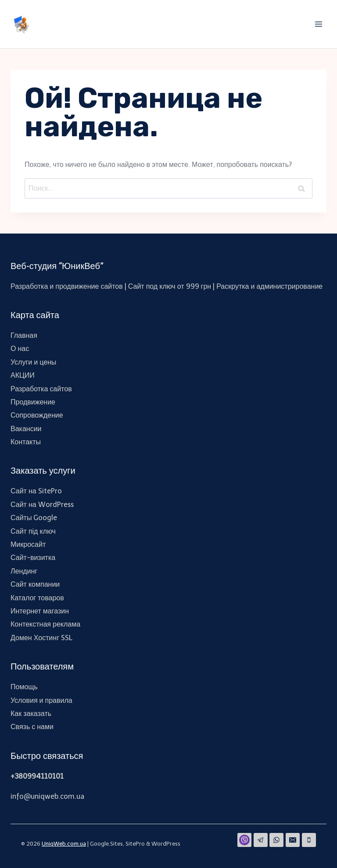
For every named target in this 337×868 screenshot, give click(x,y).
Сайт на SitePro (36, 491)
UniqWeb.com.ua (64, 844)
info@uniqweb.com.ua (47, 796)
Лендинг (24, 571)
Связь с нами (32, 727)
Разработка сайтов (41, 389)
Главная (24, 335)
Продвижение (33, 402)
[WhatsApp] (276, 840)
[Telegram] (261, 840)
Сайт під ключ (33, 531)
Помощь (24, 687)
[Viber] (244, 840)
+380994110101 (37, 776)
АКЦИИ (23, 375)
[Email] (293, 840)
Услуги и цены (33, 362)
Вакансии (26, 429)
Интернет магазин (40, 611)
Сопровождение (37, 415)
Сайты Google (34, 518)
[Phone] (309, 840)
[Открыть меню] (318, 24)
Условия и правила (41, 700)
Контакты (26, 442)
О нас (20, 349)
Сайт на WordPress (42, 505)
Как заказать (31, 714)
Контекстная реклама (45, 624)
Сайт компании (35, 584)
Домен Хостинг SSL (41, 638)
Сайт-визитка (33, 558)
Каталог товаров (37, 598)
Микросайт (28, 544)
